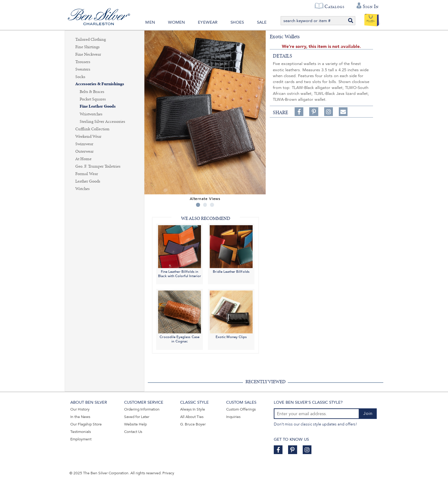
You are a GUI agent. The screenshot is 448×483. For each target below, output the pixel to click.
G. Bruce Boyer (193, 424)
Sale (262, 22)
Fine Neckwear (88, 54)
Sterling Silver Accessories (102, 122)
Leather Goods (88, 181)
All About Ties (192, 417)
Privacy (168, 473)
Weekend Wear (88, 137)
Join (368, 413)
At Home (83, 159)
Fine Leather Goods (98, 107)
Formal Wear (87, 174)
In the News (80, 417)
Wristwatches (91, 114)
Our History (80, 409)
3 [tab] (212, 205)
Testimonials (81, 432)
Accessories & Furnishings (100, 84)
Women (177, 22)
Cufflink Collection (92, 129)
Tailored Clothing (91, 39)
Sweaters (83, 69)
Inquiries (233, 417)
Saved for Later (137, 417)
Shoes (237, 22)
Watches (82, 189)
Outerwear (84, 151)
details (282, 56)
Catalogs (334, 7)
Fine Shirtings (87, 47)
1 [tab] (198, 205)
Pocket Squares (93, 99)
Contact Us (133, 432)
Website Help (135, 424)
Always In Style (193, 409)
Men (150, 22)
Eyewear (208, 22)
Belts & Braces (92, 92)
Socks (80, 77)
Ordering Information (142, 409)
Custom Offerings (241, 409)
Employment (81, 439)
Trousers (83, 62)
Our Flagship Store (86, 424)
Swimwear (84, 144)
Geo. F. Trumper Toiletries (98, 166)
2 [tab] (205, 205)
